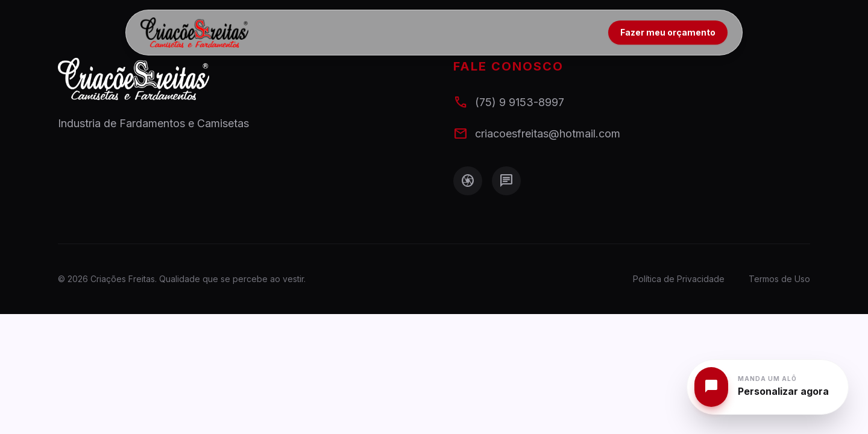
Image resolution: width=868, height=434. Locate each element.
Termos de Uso (779, 279)
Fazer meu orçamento (668, 32)
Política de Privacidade (679, 279)
